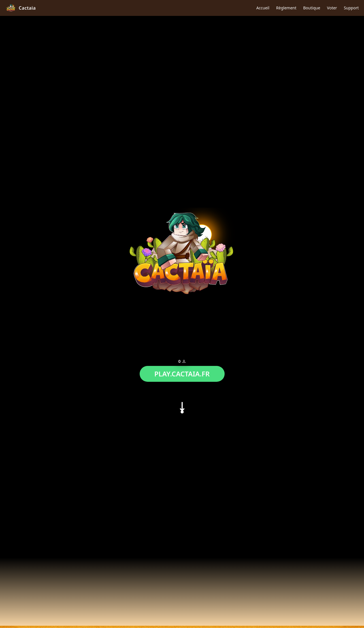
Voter (332, 8)
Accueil (263, 8)
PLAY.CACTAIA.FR (182, 372)
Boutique (312, 8)
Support (351, 8)
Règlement (286, 8)
